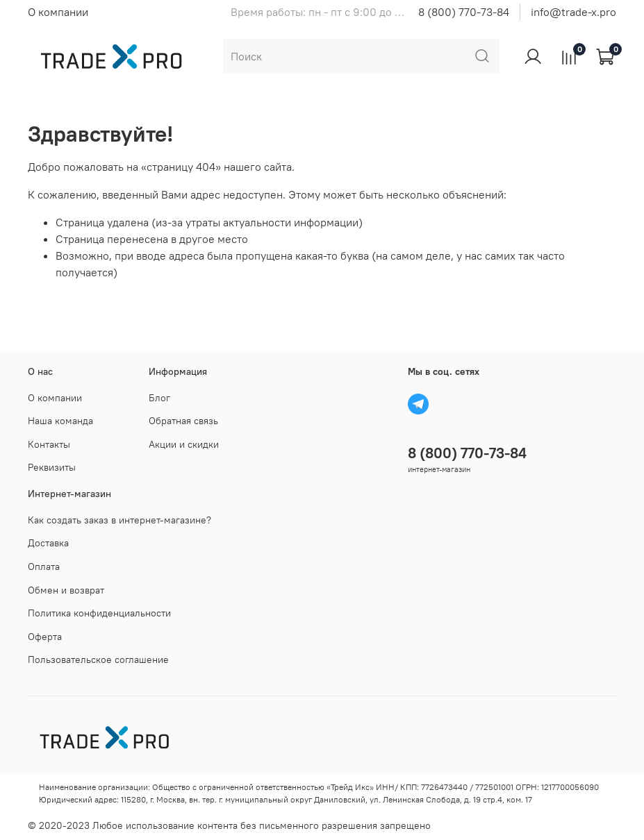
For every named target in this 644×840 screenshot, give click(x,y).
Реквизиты (52, 467)
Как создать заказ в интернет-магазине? (119, 520)
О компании (58, 12)
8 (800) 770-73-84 (464, 12)
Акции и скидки (184, 444)
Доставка (48, 543)
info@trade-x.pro (573, 12)
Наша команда (60, 421)
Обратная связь (183, 421)
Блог (159, 398)
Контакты (49, 444)
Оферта (45, 637)
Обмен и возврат (66, 590)
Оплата (44, 566)
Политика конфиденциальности (99, 613)
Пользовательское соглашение (98, 660)
